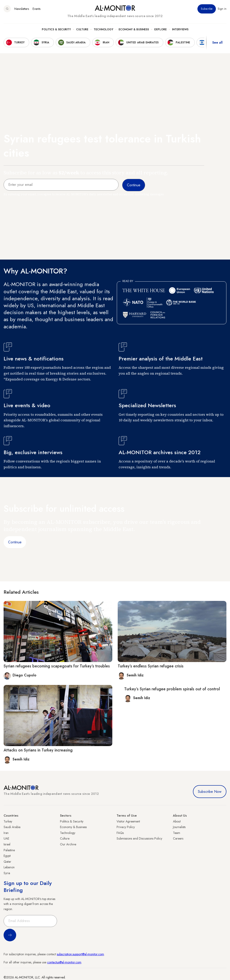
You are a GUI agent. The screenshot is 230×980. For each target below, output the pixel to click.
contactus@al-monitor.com (64, 962)
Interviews (180, 29)
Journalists (179, 827)
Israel (7, 844)
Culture (82, 29)
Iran (6, 833)
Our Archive (68, 844)
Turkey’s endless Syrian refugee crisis (151, 666)
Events (36, 9)
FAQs (120, 833)
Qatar (7, 862)
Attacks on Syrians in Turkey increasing (38, 750)
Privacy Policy (126, 827)
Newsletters (22, 9)
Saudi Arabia (12, 827)
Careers (178, 838)
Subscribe (207, 9)
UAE (6, 838)
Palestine (9, 850)
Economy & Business (134, 29)
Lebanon (9, 867)
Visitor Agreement (128, 821)
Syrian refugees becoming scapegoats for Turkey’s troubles (57, 666)
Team (177, 833)
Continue (15, 542)
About (177, 821)
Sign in (222, 9)
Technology (103, 29)
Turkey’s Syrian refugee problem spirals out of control (172, 689)
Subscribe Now (210, 792)
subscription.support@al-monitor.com (80, 954)
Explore (160, 29)
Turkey (8, 821)
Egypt (7, 856)
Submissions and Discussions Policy (139, 838)
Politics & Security (56, 29)
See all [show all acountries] (217, 42)
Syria (7, 873)
